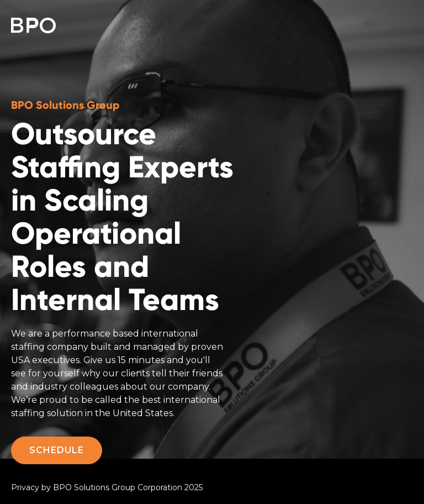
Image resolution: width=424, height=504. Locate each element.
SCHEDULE (57, 450)
